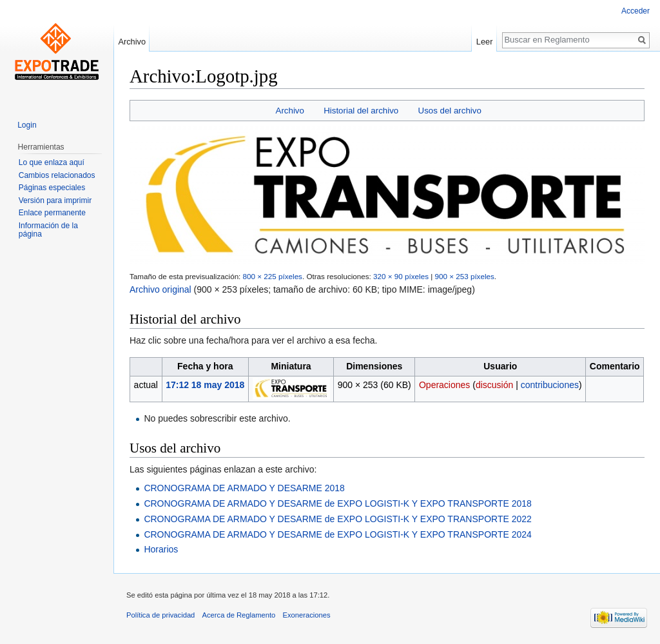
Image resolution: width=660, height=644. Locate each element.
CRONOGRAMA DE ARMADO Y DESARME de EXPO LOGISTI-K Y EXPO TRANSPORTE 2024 (337, 534)
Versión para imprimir (55, 200)
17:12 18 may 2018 (205, 385)
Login (27, 125)
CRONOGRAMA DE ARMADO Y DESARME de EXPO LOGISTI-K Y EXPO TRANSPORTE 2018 (337, 503)
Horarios (161, 549)
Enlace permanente (52, 213)
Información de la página (48, 230)
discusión (494, 385)
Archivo (290, 111)
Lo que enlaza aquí (52, 162)
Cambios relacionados (57, 175)
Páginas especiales (52, 188)
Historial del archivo (361, 111)
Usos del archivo (450, 111)
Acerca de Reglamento (239, 615)
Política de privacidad (160, 615)
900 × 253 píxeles (464, 276)
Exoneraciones (307, 615)
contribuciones (550, 385)
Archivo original (160, 289)
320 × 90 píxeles (401, 276)
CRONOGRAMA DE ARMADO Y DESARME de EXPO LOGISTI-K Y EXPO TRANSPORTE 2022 (337, 519)
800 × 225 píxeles (273, 276)
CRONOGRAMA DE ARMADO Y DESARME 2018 (244, 488)
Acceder (636, 11)
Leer (485, 42)
